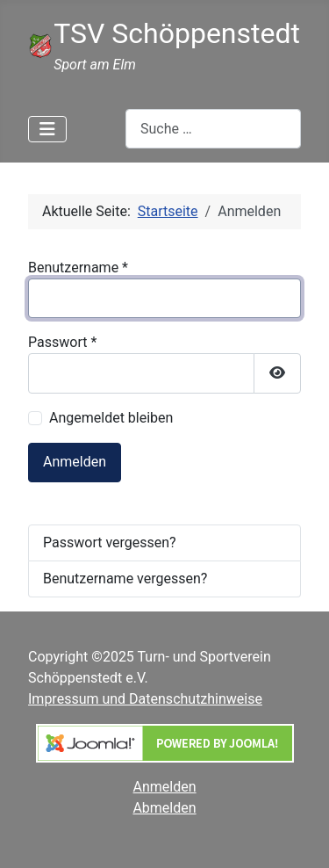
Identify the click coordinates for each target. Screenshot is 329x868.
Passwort (62, 342)
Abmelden (164, 808)
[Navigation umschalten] (47, 129)
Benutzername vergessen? (125, 579)
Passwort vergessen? (110, 542)
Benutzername (78, 268)
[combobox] (213, 129)
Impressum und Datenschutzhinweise (145, 699)
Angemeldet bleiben (111, 418)
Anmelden (75, 462)
